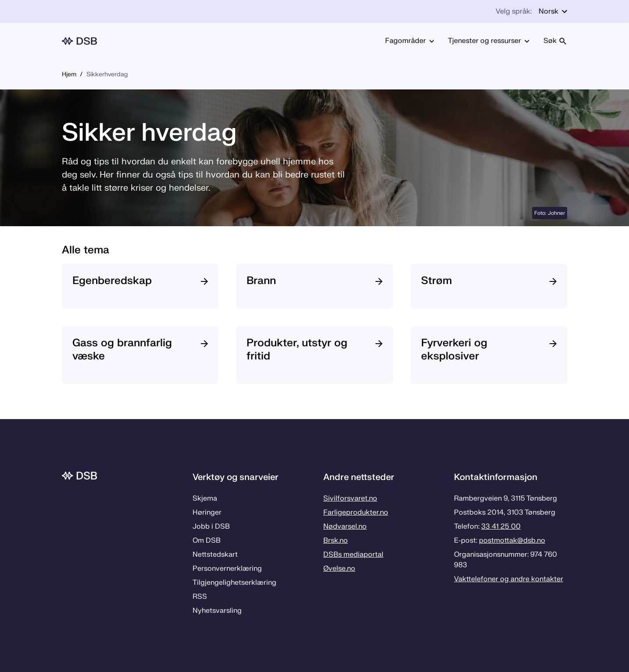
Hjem (69, 74)
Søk (555, 41)
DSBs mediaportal (353, 555)
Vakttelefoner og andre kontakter (509, 579)
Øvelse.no (339, 569)
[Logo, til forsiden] (79, 41)
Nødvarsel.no (345, 526)
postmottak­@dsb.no (512, 540)
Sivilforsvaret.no (350, 498)
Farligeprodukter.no (356, 512)
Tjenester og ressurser (489, 41)
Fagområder (410, 41)
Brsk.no (336, 540)
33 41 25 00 (501, 526)
